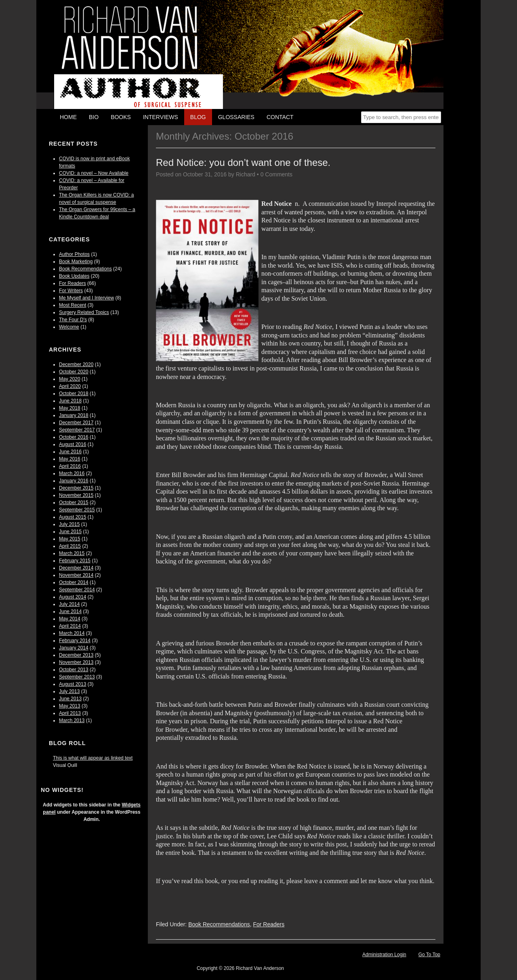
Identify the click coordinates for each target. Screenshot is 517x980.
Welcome (69, 327)
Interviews (161, 117)
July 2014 (69, 604)
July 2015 (69, 524)
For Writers (71, 291)
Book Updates (74, 276)
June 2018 (70, 401)
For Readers (73, 283)
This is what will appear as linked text (93, 758)
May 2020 (70, 379)
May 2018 (70, 408)
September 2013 (77, 677)
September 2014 (77, 590)
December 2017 (76, 423)
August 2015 (73, 517)
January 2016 (74, 481)
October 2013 (74, 670)
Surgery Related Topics (84, 312)
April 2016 (70, 466)
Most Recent (73, 305)
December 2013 (76, 655)
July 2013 (69, 691)
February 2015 (75, 561)
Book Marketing (76, 262)
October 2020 (74, 372)
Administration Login (384, 955)
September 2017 (77, 430)
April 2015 (70, 546)
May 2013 (70, 706)
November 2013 (76, 662)
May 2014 (70, 619)
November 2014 (76, 575)
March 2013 (72, 720)
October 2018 (74, 394)
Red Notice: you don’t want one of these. (243, 162)
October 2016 (74, 437)
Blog (198, 117)
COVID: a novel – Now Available (94, 173)
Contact (280, 117)
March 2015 (72, 553)
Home (68, 117)
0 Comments (276, 174)
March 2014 (72, 633)
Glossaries (236, 117)
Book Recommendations (85, 269)
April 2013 (70, 713)
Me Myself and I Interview (86, 298)
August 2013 (73, 684)
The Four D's (73, 320)
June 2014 (70, 611)
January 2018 (74, 415)
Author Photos (74, 254)
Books (121, 117)
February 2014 (75, 641)
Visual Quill (65, 765)
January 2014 (74, 648)
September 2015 (77, 510)
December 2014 (76, 568)
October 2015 (74, 503)
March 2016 (72, 473)
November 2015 (76, 495)
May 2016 (70, 459)
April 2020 (70, 386)
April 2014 (70, 626)
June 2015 (70, 532)
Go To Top (429, 955)
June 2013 (70, 699)
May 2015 (70, 539)
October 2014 (74, 582)
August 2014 (73, 597)
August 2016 (73, 444)
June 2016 (70, 452)
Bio (94, 117)
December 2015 (76, 488)
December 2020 (76, 364)
